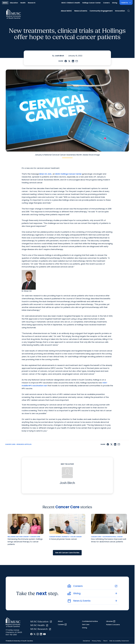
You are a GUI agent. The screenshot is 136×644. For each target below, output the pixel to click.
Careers (106, 3)
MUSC (5, 3)
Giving (115, 3)
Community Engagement (101, 11)
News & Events (81, 11)
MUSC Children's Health (71, 3)
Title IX (105, 641)
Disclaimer (86, 641)
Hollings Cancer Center (92, 3)
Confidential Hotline (90, 621)
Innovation (120, 11)
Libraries (111, 621)
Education (14, 3)
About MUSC (66, 11)
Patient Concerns (113, 625)
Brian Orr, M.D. (46, 174)
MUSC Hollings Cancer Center (69, 174)
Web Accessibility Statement (119, 641)
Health (23, 3)
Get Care (86, 625)
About (60, 621)
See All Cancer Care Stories (67, 553)
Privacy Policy (96, 641)
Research (32, 3)
